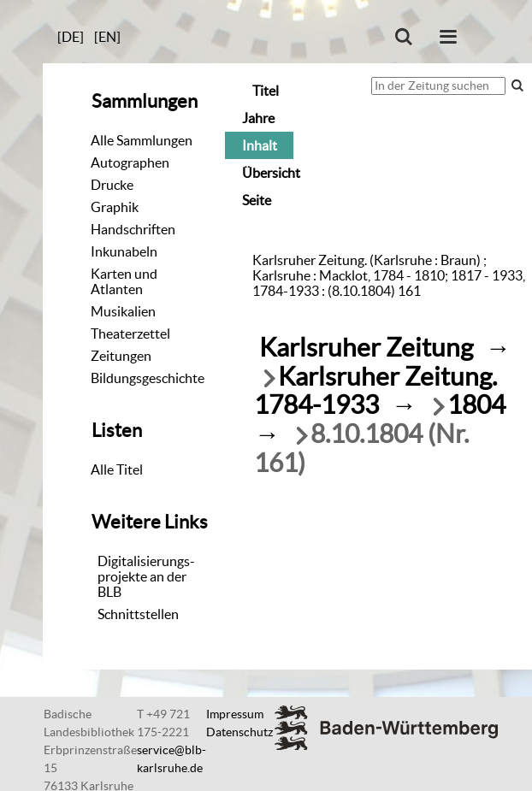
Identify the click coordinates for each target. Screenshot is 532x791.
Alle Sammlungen (142, 140)
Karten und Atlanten (124, 281)
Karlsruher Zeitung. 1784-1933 (375, 391)
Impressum (235, 714)
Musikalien (123, 311)
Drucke (112, 185)
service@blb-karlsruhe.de (171, 759)
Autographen (130, 162)
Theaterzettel (130, 334)
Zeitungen (121, 356)
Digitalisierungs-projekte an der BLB (146, 576)
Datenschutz (239, 732)
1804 (476, 405)
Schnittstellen (138, 614)
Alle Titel (117, 469)
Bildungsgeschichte (148, 378)
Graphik (115, 207)
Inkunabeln (124, 251)
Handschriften (133, 229)
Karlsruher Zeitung (366, 348)
